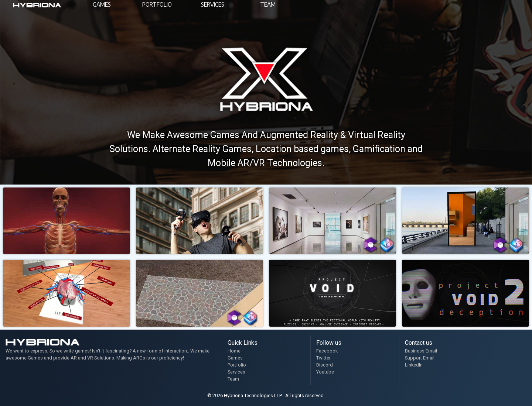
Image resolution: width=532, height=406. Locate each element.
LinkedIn (414, 365)
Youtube (325, 372)
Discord (325, 365)
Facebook (327, 351)
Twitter (323, 358)
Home (234, 351)
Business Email (421, 351)
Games (235, 358)
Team (233, 379)
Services (236, 372)
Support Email (420, 358)
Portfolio (237, 365)
